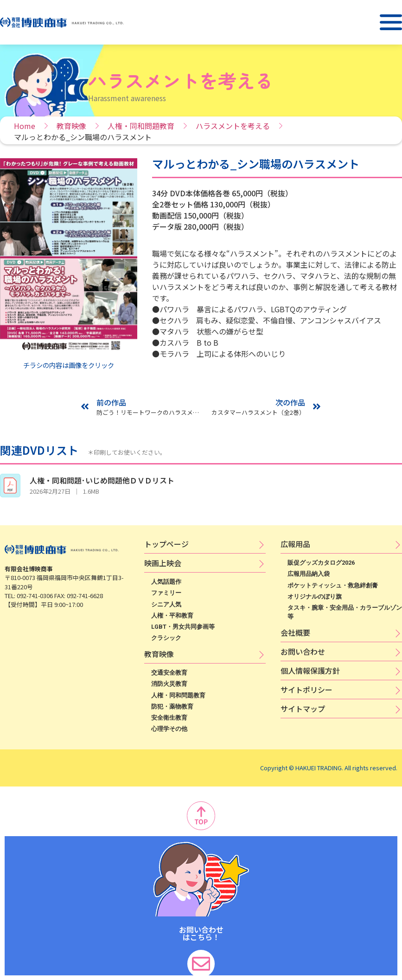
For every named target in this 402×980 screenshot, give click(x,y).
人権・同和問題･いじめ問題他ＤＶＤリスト (102, 480)
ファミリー (166, 593)
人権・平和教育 (172, 616)
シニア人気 (166, 604)
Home (25, 126)
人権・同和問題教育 (141, 126)
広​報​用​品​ (295, 544)
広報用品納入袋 (309, 574)
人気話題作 (166, 582)
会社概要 (295, 632)
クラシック (166, 638)
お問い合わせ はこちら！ (201, 933)
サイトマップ (303, 709)
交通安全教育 (169, 673)
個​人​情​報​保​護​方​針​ (310, 671)
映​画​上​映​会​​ (163, 563)
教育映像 (71, 126)
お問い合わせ (303, 651)
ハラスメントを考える (233, 126)
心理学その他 (169, 729)
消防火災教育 (169, 684)
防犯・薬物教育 (172, 706)
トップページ (166, 544)
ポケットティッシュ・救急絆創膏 (333, 585)
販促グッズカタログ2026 (321, 563)
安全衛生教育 (169, 718)
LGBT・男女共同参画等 (183, 627)
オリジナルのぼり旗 (315, 596)
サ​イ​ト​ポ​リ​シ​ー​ (306, 690)
